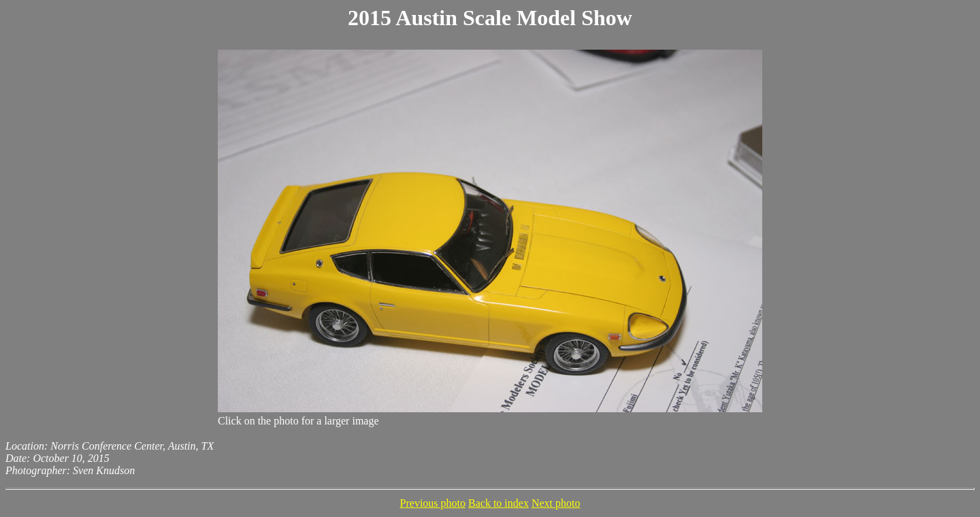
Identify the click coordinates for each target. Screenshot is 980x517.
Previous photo (433, 503)
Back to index (499, 503)
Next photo (556, 503)
